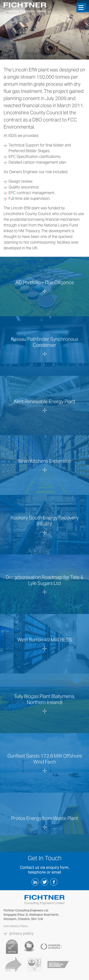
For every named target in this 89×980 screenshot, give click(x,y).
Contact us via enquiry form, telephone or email (45, 870)
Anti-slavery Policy (16, 926)
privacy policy (21, 934)
